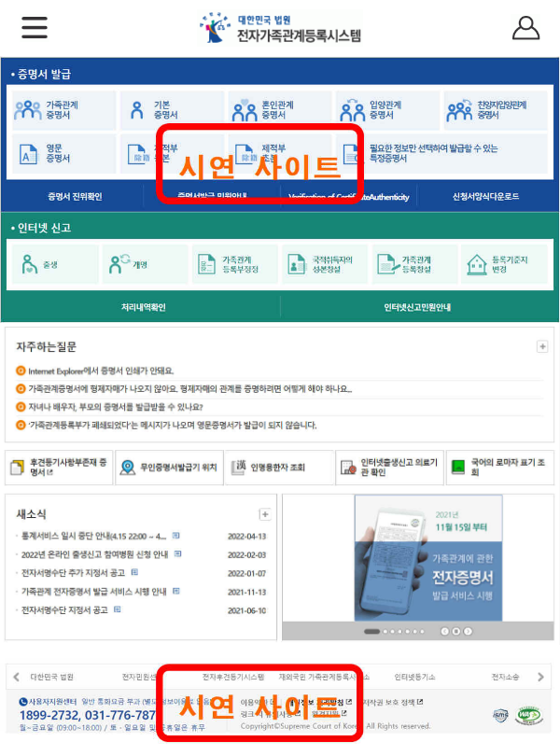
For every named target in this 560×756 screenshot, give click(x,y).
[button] (25, 27)
